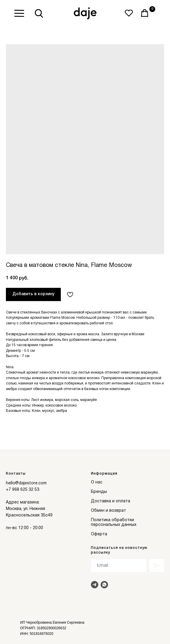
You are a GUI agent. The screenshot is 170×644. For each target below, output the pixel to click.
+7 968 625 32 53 (23, 490)
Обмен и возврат (108, 511)
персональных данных (114, 525)
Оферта (99, 534)
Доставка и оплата (111, 501)
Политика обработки (112, 520)
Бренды (99, 492)
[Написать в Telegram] (95, 585)
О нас (97, 482)
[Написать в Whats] (104, 585)
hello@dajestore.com (26, 483)
